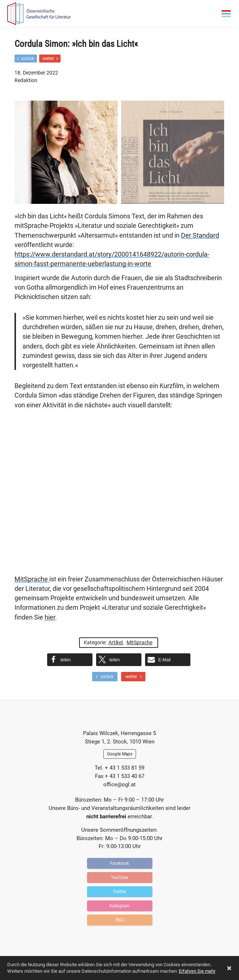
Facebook (119, 863)
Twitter (119, 892)
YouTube (119, 878)
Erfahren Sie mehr (197, 971)
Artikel (116, 642)
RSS (119, 920)
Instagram (120, 906)
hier (50, 617)
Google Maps (120, 754)
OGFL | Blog (49, 14)
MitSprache (32, 579)
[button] (70, 660)
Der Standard (200, 235)
